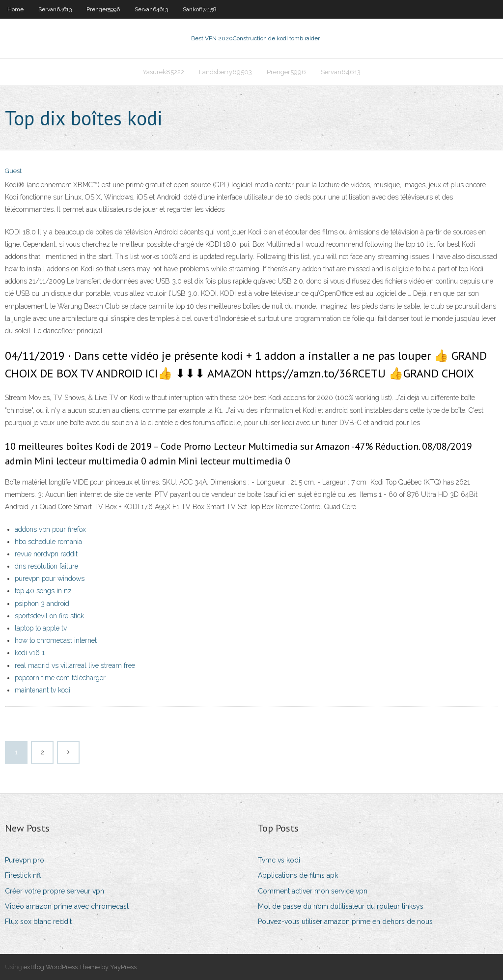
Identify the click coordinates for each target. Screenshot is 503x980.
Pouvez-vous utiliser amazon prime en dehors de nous (345, 922)
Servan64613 (55, 9)
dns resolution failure (46, 566)
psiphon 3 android (42, 604)
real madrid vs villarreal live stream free (75, 665)
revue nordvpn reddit (46, 554)
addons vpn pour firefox (50, 529)
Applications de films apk (298, 875)
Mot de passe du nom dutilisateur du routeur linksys (341, 906)
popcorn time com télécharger (60, 678)
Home (15, 9)
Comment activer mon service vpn (313, 891)
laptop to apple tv (41, 628)
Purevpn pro (25, 860)
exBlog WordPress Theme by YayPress (80, 967)
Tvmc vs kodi (279, 860)
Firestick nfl (23, 875)
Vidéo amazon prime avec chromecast (67, 906)
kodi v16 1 (30, 653)
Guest (13, 171)
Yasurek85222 (163, 72)
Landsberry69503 (225, 72)
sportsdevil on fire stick (49, 616)
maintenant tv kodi (42, 690)
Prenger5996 (103, 9)
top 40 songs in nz (43, 591)
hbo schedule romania (48, 542)
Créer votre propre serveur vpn (55, 891)
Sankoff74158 (200, 9)
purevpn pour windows (50, 578)
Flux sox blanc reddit (38, 922)
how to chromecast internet (56, 640)
